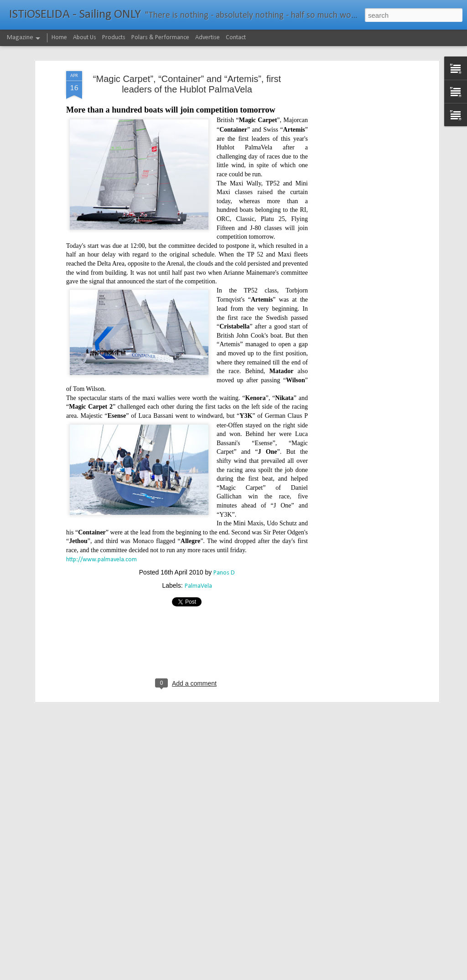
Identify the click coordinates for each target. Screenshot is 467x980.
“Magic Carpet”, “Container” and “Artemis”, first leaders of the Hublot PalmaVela (187, 46)
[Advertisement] (358, 176)
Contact (236, 38)
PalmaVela (198, 548)
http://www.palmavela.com (101, 521)
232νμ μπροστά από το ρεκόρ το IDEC (204, 970)
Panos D (224, 535)
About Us (85, 38)
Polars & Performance (160, 38)
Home (59, 38)
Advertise (208, 38)
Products (114, 38)
